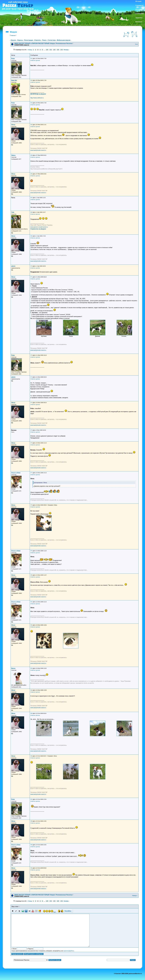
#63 (31, 103)
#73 (31, 377)
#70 (31, 266)
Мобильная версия (64, 40)
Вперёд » (66, 50)
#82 (31, 625)
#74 (31, 403)
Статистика (52, 40)
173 (58, 50)
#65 (31, 155)
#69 (31, 236)
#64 (31, 125)
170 (47, 50)
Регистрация (29, 40)
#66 (31, 174)
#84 (31, 690)
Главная (13, 35)
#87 (31, 799)
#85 (31, 713)
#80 (31, 575)
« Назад (30, 50)
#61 (31, 59)
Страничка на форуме (38, 229)
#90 (31, 868)
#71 (31, 277)
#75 (31, 430)
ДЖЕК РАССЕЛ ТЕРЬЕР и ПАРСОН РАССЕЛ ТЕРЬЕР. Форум (35, 43)
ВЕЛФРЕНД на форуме (38, 94)
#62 (31, 80)
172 (54, 50)
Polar (13, 59)
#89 (31, 845)
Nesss (13, 668)
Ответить (38, 40)
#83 (31, 668)
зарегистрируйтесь (69, 951)
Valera (13, 155)
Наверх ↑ (135, 896)
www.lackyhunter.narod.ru (38, 150)
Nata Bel (14, 80)
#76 (31, 443)
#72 (31, 355)
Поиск (44, 40)
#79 (31, 551)
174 (62, 50)
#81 (31, 602)
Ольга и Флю (16, 473)
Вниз (137, 44)
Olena (13, 125)
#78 (31, 505)
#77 (31, 473)
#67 (31, 198)
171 (51, 50)
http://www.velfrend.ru (37, 98)
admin (13, 266)
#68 (31, 212)
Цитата (38, 60)
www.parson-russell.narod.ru (39, 227)
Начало (13, 40)
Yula (13, 212)
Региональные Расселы (64, 43)
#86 (31, 756)
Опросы (20, 40)
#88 (31, 821)
